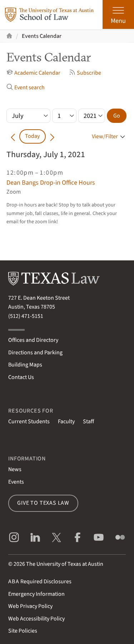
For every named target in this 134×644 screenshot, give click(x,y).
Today (32, 136)
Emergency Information (36, 594)
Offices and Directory (33, 340)
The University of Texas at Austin (65, 564)
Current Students (29, 421)
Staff (88, 421)
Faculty (66, 421)
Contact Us (21, 377)
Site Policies (23, 631)
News (15, 469)
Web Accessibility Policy (36, 619)
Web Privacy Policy (30, 606)
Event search (26, 88)
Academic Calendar (33, 73)
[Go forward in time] (52, 136)
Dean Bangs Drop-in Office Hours (51, 183)
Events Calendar (42, 36)
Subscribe (85, 73)
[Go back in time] (13, 136)
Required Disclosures (40, 581)
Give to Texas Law (43, 503)
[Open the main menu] (118, 14)
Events (16, 482)
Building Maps (25, 365)
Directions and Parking (35, 353)
